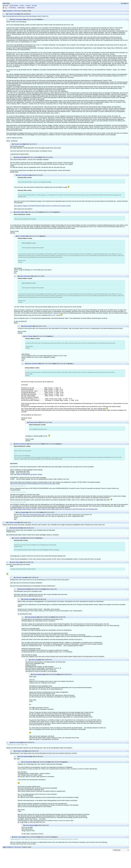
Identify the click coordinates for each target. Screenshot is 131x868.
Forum (6, 6)
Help (21, 6)
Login (34, 6)
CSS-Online (14, 6)
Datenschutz (30, 8)
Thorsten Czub (13, 14)
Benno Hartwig (16, 742)
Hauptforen (10, 11)
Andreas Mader (20, 212)
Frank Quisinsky (32, 617)
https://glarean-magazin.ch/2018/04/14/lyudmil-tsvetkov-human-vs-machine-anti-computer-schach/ (42, 206)
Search (28, 6)
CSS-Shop (12, 8)
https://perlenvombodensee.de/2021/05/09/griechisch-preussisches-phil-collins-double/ (35, 484)
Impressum (21, 8)
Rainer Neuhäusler (17, 19)
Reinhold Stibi (20, 157)
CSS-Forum (17, 11)
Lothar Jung (34, 660)
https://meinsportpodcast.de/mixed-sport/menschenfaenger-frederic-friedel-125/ (26, 16)
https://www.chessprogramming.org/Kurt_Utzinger (28, 474)
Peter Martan (16, 562)
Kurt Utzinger (22, 236)
